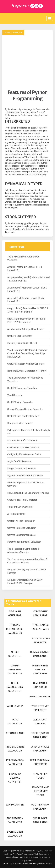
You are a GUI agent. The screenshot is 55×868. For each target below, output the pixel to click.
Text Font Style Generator (20, 507)
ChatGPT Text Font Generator (22, 500)
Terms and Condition (21, 864)
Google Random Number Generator (25, 409)
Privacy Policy (38, 864)
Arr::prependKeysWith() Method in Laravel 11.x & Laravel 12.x (29, 279)
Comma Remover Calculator (21, 528)
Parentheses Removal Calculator (24, 542)
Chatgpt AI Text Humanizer (21, 521)
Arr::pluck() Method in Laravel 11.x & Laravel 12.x (26, 300)
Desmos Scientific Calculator (22, 441)
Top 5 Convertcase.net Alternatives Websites (25, 379)
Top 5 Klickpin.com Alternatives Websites (23, 258)
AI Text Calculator (16, 514)
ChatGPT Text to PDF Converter (23, 448)
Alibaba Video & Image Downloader (25, 329)
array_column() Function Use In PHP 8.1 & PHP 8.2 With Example (28, 310)
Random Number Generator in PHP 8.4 (27, 371)
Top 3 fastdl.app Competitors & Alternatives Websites (23, 551)
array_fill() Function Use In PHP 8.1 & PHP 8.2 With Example (26, 320)
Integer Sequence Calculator (22, 468)
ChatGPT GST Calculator (20, 336)
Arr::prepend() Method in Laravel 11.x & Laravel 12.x (27, 289)
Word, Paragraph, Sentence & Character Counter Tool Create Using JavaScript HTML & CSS (27, 353)
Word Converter (15, 395)
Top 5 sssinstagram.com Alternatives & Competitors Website (27, 561)
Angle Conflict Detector (19, 461)
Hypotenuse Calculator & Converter (25, 475)
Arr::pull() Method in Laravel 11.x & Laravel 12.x (25, 269)
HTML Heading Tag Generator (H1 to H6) (28, 493)
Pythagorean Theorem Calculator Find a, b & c (29, 432)
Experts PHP (27, 860)
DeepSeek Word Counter (20, 423)
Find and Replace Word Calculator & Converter (26, 484)
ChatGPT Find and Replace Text (23, 416)
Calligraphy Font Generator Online (24, 454)
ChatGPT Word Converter (20, 402)
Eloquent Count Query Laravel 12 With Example (27, 571)
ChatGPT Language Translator (22, 388)
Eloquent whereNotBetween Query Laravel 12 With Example (25, 582)
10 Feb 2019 (17, 33)
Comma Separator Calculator (22, 535)
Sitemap (48, 864)
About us (7, 864)
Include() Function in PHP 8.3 (22, 343)
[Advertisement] (27, 62)
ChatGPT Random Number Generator (26, 364)
